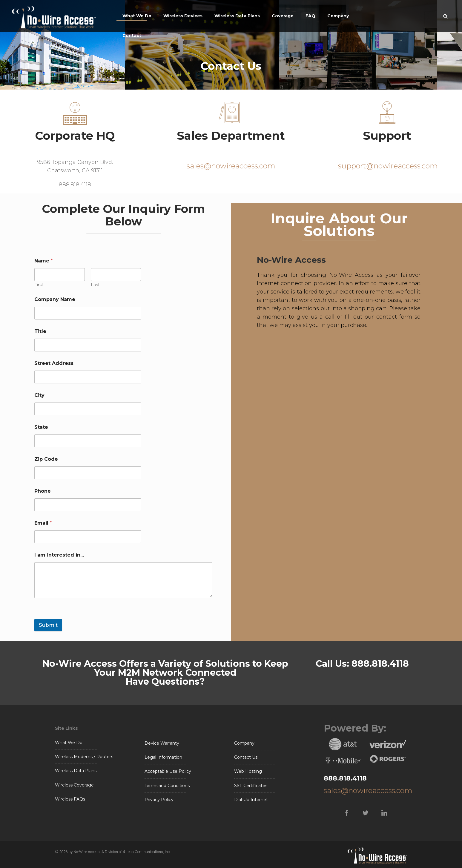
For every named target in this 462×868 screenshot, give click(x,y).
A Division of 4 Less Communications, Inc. (136, 852)
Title (40, 331)
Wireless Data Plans (237, 16)
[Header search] (445, 15)
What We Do (137, 16)
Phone (43, 491)
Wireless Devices (183, 16)
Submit (48, 625)
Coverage (283, 16)
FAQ (310, 16)
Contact (132, 36)
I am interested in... (59, 555)
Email (43, 523)
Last (95, 285)
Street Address (54, 363)
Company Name (55, 299)
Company (338, 16)
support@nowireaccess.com (387, 166)
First (39, 285)
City (39, 395)
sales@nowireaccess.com (231, 166)
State (41, 427)
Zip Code (46, 459)
